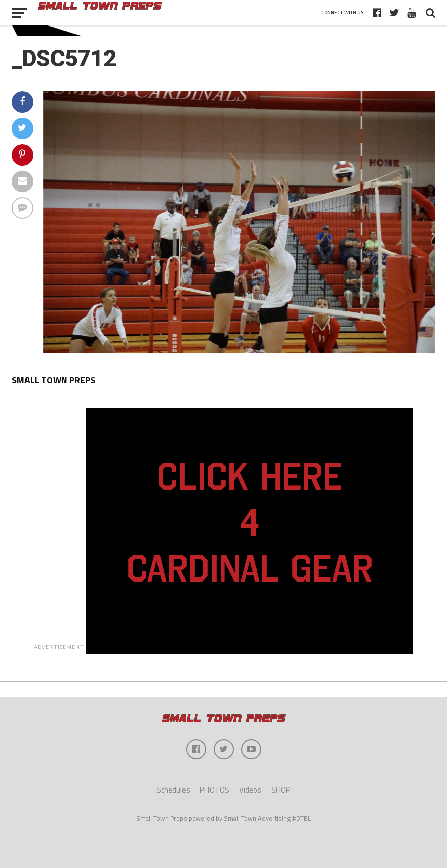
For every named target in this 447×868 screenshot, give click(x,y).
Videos (250, 790)
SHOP (281, 790)
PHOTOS (215, 790)
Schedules (173, 790)
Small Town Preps (54, 380)
